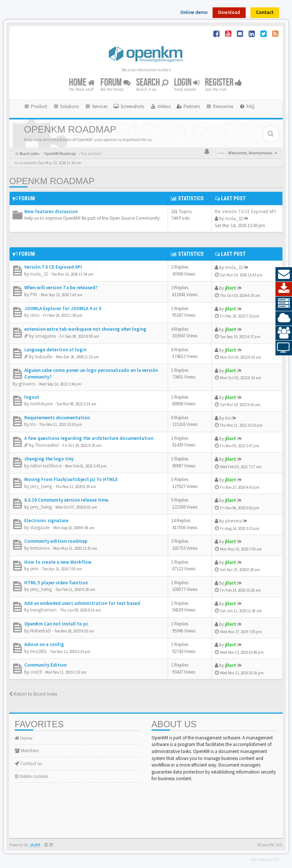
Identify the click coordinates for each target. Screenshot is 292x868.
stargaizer (40, 528)
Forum (115, 83)
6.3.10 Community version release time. (67, 500)
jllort (231, 288)
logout (32, 397)
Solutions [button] (66, 106)
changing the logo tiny (49, 459)
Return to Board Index (33, 694)
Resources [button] (219, 106)
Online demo (194, 12)
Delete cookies (31, 776)
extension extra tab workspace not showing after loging (85, 329)
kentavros (40, 548)
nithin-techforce (46, 466)
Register (223, 83)
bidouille (44, 357)
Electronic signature (46, 521)
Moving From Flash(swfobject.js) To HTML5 (71, 479)
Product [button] (35, 106)
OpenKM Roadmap (52, 181)
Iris (33, 424)
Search (152, 83)
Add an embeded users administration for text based (82, 603)
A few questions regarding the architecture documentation (89, 438)
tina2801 (38, 651)
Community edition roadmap (56, 541)
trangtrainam (43, 610)
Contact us (28, 763)
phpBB (35, 845)
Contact (265, 12)
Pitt (34, 295)
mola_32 (234, 218)
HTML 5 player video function (56, 583)
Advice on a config (44, 644)
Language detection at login (55, 350)
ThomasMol (47, 445)
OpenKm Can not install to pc (56, 624)
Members (27, 751)
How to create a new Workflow (58, 562)
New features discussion (51, 211)
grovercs (27, 384)
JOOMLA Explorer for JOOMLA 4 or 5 (63, 309)
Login (187, 83)
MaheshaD (40, 631)
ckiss (35, 315)
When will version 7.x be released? (61, 288)
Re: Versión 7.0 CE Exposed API (245, 211)
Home (82, 83)
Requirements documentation (57, 418)
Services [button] (96, 106)
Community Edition (45, 665)
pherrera (233, 521)
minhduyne (41, 404)
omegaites (45, 336)
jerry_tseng (41, 486)
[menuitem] (129, 107)
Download (229, 12)
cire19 (36, 672)
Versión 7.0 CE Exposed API (53, 267)
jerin (34, 569)
